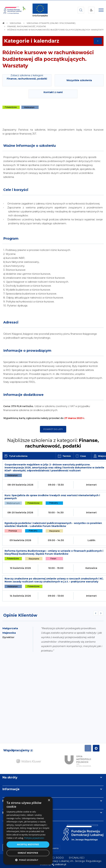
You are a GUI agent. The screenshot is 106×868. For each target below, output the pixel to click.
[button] (28, 860)
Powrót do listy (53, 429)
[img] (40, 10)
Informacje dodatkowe (23, 395)
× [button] (49, 800)
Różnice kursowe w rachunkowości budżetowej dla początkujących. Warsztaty (48, 59)
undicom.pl (59, 864)
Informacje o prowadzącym (27, 351)
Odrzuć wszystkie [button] (28, 853)
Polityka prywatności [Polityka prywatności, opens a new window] (34, 838)
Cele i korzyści (16, 190)
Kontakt (9, 813)
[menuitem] (77, 858)
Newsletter (11, 801)
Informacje (11, 789)
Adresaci (11, 322)
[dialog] (28, 831)
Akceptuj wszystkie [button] (28, 844)
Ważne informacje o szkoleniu (29, 146)
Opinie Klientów (20, 615)
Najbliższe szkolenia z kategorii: (53, 443)
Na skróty (10, 777)
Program (11, 238)
